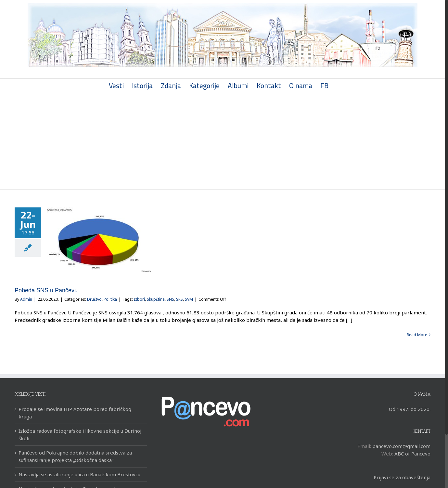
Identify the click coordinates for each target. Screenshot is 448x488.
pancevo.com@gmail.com (401, 446)
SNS (170, 299)
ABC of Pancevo (412, 454)
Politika (110, 299)
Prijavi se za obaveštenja (402, 477)
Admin (26, 299)
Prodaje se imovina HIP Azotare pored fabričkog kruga (75, 413)
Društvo (94, 299)
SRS (179, 299)
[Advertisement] (223, 140)
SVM (189, 299)
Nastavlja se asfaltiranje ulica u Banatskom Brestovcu (79, 474)
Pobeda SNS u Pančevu (46, 290)
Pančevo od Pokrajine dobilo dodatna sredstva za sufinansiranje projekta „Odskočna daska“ (75, 456)
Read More (417, 335)
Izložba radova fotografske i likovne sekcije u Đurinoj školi (80, 435)
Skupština (156, 299)
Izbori (139, 299)
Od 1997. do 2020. (410, 409)
